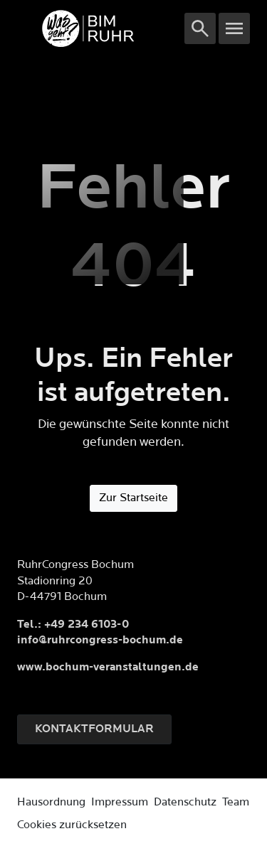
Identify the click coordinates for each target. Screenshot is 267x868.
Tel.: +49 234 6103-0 (73, 625)
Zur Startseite (133, 498)
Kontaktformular (94, 729)
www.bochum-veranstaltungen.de (108, 667)
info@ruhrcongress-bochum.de (100, 640)
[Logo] (101, 28)
